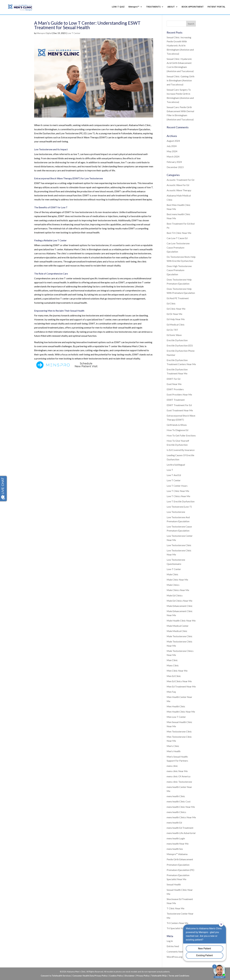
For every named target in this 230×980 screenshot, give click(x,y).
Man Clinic (172, 660)
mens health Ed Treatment (180, 828)
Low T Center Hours (177, 486)
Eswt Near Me (174, 384)
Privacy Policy (143, 976)
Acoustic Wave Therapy (179, 190)
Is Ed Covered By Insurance (181, 450)
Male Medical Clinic (177, 631)
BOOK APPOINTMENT (193, 8)
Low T (170, 470)
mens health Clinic (176, 796)
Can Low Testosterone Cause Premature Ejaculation (178, 247)
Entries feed (173, 946)
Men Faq (171, 692)
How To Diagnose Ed (177, 430)
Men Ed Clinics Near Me (179, 681)
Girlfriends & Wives (177, 425)
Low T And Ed (174, 475)
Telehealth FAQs (159, 976)
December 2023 (175, 167)
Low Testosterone (176, 512)
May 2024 (172, 151)
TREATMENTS (153, 8)
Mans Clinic (173, 665)
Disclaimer (130, 976)
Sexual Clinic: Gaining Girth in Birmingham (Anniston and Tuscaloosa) (181, 80)
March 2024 (173, 156)
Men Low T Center (176, 717)
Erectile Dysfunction (177, 340)
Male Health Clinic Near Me (181, 621)
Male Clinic (172, 574)
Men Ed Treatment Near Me (181, 686)
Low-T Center (174, 569)
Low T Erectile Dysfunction (181, 501)
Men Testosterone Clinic (179, 731)
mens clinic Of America (178, 776)
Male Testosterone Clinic (180, 636)
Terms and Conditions (179, 976)
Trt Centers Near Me (177, 923)
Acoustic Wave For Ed (178, 185)
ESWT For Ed (173, 379)
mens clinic (172, 766)
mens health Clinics (176, 812)
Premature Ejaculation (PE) (180, 870)
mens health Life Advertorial (181, 833)
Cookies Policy (116, 976)
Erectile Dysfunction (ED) (180, 345)
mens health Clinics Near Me (181, 817)
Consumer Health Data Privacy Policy (90, 976)
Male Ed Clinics (175, 595)
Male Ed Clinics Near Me (179, 601)
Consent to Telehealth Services (56, 976)
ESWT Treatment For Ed (179, 405)
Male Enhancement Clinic (180, 606)
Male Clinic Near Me (177, 580)
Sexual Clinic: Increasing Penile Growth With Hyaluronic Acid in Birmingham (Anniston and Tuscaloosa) (180, 45)
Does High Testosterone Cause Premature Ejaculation (179, 270)
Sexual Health (174, 884)
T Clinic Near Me (175, 908)
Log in (170, 941)
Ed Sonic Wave (174, 335)
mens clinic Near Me (177, 771)
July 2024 (172, 146)
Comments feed (175, 952)
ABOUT (171, 8)
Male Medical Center (178, 626)
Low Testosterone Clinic (179, 545)
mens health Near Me (178, 844)
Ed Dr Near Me (174, 314)
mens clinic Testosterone (179, 782)
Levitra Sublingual (176, 465)
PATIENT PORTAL (216, 8)
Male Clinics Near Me (178, 590)
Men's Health (174, 751)
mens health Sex (175, 849)
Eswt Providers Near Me (179, 394)
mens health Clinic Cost (179, 801)
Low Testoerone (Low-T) (179, 507)
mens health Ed (174, 822)
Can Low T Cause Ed (177, 238)
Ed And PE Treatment (178, 298)
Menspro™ (134, 8)
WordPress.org (175, 957)
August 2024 (173, 141)
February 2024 (174, 162)
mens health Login (176, 838)
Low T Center (74, 33)
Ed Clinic (171, 303)
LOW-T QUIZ (118, 8)
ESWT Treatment (176, 400)
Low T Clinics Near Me (178, 496)
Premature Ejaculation (178, 865)
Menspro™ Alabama (177, 854)
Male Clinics (173, 585)
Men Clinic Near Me (177, 671)
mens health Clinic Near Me (181, 807)
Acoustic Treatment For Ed (180, 180)
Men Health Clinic (176, 706)
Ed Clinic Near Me (176, 309)
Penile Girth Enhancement (180, 859)
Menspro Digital (44, 33)
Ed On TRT (172, 330)
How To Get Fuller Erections (181, 435)
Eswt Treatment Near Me (180, 410)
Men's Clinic (173, 746)
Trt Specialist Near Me (178, 928)
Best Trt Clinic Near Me (179, 233)
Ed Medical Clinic (176, 324)
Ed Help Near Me (176, 319)
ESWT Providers (175, 389)
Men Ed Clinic (174, 676)
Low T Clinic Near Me (178, 491)
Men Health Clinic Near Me (181, 712)
